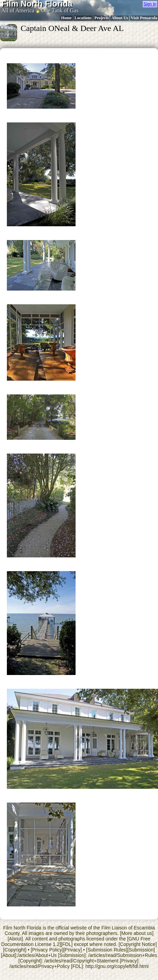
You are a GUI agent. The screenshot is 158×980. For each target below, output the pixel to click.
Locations (83, 18)
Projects (102, 18)
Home (66, 18)
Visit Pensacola (144, 18)
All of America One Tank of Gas (40, 10)
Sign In (150, 4)
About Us (120, 18)
